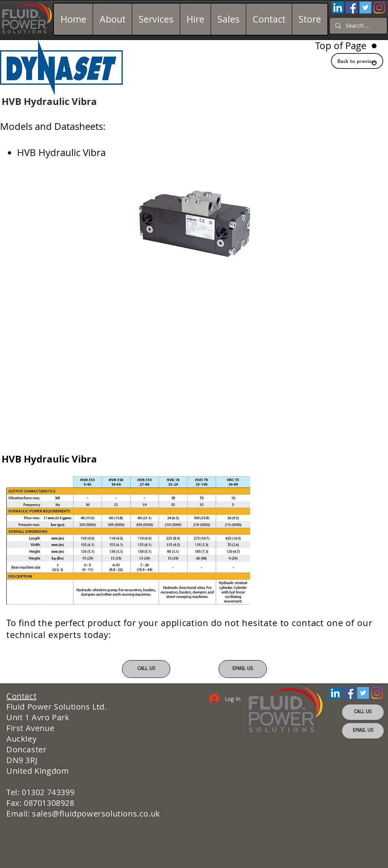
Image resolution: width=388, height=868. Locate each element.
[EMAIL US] (243, 669)
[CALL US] (146, 669)
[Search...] (358, 26)
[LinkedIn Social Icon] (338, 8)
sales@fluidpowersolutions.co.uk (96, 814)
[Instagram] (379, 8)
